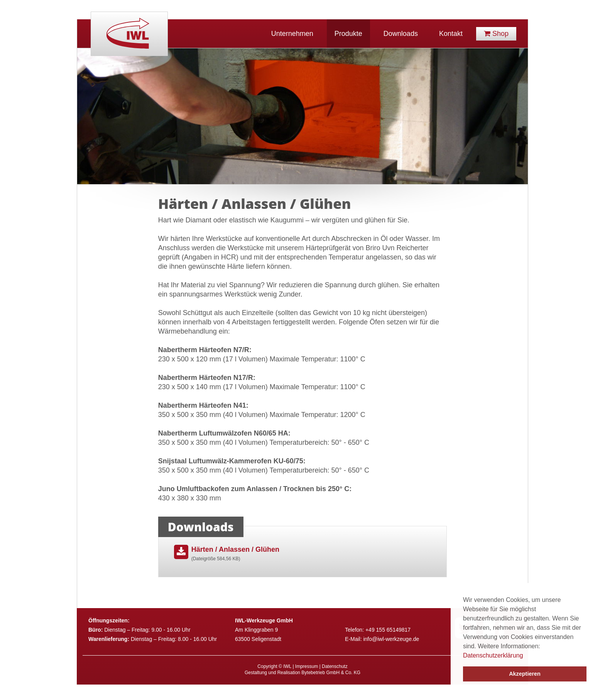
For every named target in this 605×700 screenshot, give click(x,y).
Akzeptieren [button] (525, 674)
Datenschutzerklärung (493, 655)
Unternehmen (292, 34)
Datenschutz (335, 666)
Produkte (348, 34)
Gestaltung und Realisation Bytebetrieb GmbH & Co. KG (302, 673)
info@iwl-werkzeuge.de (391, 639)
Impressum (307, 666)
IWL (129, 34)
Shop (496, 34)
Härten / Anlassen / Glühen (244, 554)
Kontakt (451, 34)
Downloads (401, 34)
